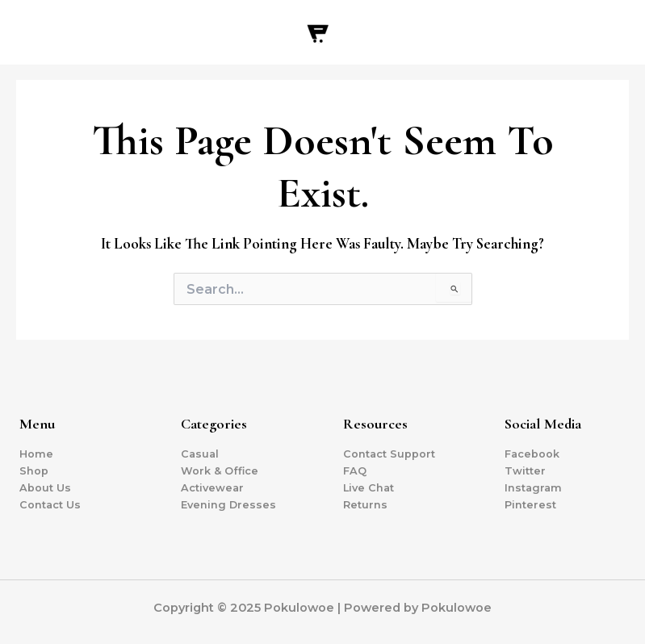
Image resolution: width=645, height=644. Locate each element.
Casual (200, 454)
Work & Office (220, 471)
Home (36, 454)
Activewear (212, 488)
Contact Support (389, 454)
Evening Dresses (228, 505)
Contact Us (50, 505)
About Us (45, 488)
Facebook (532, 454)
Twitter (525, 471)
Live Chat (369, 488)
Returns (365, 505)
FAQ (355, 471)
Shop (34, 471)
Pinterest (530, 505)
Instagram (533, 488)
